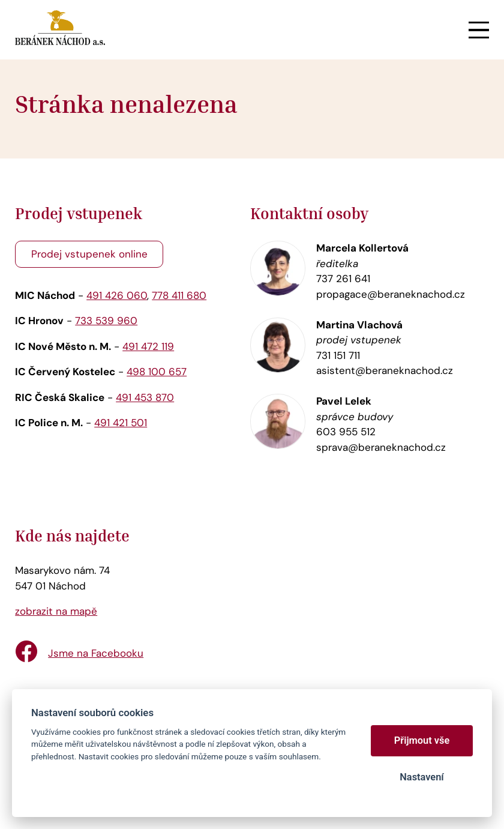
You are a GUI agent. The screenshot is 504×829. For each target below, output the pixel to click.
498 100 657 (157, 372)
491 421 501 (121, 423)
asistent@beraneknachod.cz (385, 370)
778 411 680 (179, 295)
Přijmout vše (422, 740)
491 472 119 (148, 346)
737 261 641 (343, 279)
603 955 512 (346, 432)
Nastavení (421, 777)
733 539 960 (106, 321)
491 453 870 (145, 397)
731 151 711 (338, 355)
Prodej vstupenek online (89, 254)
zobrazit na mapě (56, 611)
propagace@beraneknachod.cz (391, 294)
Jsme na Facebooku (96, 653)
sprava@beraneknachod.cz (381, 447)
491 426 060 (117, 295)
